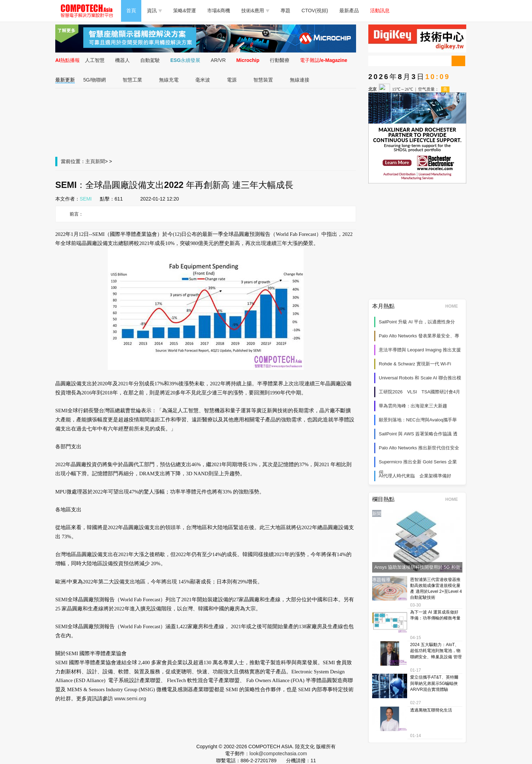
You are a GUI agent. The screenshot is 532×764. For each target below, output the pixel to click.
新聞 (100, 161)
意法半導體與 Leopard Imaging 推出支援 (420, 350)
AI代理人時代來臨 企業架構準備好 (415, 476)
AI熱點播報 (68, 60)
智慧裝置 (263, 80)
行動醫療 (280, 60)
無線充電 (169, 80)
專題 (285, 10)
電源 (232, 80)
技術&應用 (255, 10)
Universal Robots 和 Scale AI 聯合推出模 (420, 378)
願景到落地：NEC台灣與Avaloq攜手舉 (418, 420)
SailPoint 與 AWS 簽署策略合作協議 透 (418, 434)
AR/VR (218, 60)
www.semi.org (130, 699)
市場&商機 (218, 10)
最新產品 (349, 10)
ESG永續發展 (185, 60)
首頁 (131, 10)
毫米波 (203, 80)
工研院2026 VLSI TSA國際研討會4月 (420, 392)
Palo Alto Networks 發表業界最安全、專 (419, 336)
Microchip (248, 60)
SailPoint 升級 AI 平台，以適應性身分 (417, 322)
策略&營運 (185, 10)
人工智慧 (95, 60)
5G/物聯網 (95, 80)
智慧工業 (133, 80)
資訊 (154, 10)
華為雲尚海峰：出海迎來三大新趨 (413, 406)
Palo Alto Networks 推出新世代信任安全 (419, 448)
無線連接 (300, 80)
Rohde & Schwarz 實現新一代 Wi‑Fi (415, 364)
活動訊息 (380, 10)
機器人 (122, 60)
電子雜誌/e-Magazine (324, 60)
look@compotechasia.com (278, 754)
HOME (454, 306)
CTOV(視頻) (315, 10)
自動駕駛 (150, 60)
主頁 (90, 161)
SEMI (86, 199)
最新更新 (65, 80)
